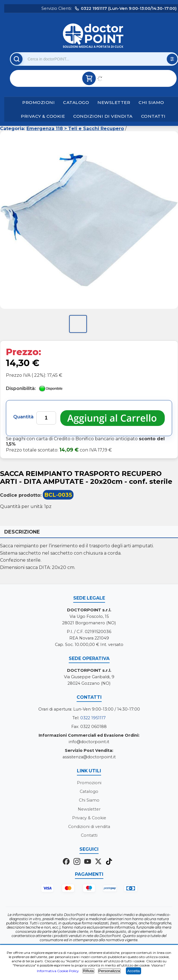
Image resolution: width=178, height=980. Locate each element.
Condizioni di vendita (103, 116)
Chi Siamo (151, 102)
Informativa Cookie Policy (58, 971)
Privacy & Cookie (43, 116)
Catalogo (76, 102)
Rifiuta (88, 971)
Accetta (133, 971)
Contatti (153, 116)
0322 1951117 (93, 718)
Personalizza (109, 971)
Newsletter (114, 102)
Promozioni (38, 102)
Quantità (23, 417)
